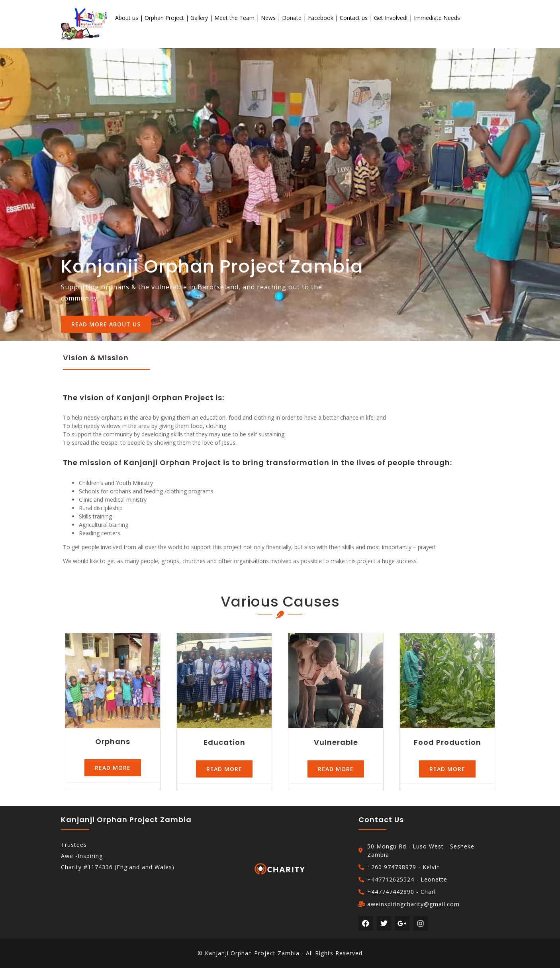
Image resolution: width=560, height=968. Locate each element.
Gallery (199, 18)
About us (127, 18)
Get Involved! (391, 18)
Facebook (321, 18)
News (268, 18)
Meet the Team (234, 18)
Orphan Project (164, 18)
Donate (292, 18)
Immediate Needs (437, 18)
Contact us (354, 18)
